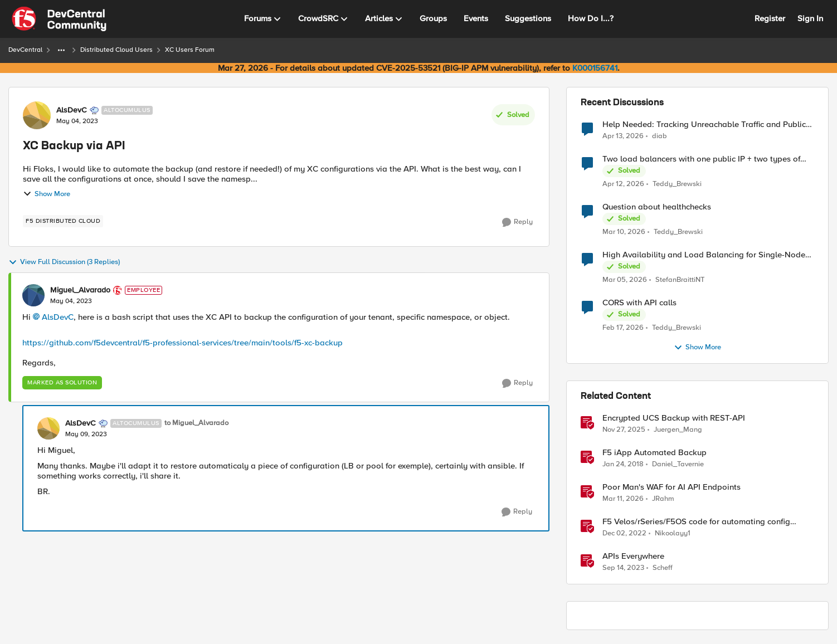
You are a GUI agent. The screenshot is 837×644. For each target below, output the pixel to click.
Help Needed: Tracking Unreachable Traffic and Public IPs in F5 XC (704, 125)
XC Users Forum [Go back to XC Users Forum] (190, 50)
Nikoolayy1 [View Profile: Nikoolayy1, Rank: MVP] (673, 533)
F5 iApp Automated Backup (654, 453)
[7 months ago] (624, 430)
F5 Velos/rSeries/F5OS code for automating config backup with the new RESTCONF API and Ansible (696, 522)
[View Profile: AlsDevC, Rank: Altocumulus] (37, 115)
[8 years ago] (623, 465)
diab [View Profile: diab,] (660, 136)
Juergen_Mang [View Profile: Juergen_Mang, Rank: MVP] (678, 430)
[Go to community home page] (59, 19)
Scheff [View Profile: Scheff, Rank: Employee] (663, 568)
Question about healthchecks (657, 207)
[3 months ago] (623, 136)
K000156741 (595, 68)
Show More (47, 194)
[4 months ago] (624, 232)
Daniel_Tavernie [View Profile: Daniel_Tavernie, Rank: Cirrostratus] (678, 464)
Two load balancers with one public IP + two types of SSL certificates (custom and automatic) (701, 159)
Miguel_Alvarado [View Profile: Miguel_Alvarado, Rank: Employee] (80, 290)
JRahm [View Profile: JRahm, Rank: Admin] (663, 499)
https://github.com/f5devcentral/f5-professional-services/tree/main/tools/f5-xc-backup (183, 343)
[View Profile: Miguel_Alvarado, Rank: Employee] (33, 295)
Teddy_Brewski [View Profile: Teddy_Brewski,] (677, 184)
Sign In (810, 18)
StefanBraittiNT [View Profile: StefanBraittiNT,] (680, 280)
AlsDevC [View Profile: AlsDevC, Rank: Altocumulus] (72, 110)
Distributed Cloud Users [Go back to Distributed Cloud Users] (116, 50)
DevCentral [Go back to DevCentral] (25, 50)
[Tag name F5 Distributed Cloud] (63, 221)
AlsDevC (58, 317)
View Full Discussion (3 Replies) (64, 262)
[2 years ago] (623, 568)
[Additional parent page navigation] (61, 50)
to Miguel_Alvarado (196, 423)
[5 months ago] (623, 328)
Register (770, 18)
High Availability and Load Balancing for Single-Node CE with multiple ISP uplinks (704, 255)
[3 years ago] (624, 534)
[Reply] (517, 222)
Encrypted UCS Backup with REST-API (674, 418)
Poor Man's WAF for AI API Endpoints (671, 487)
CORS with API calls (639, 303)
